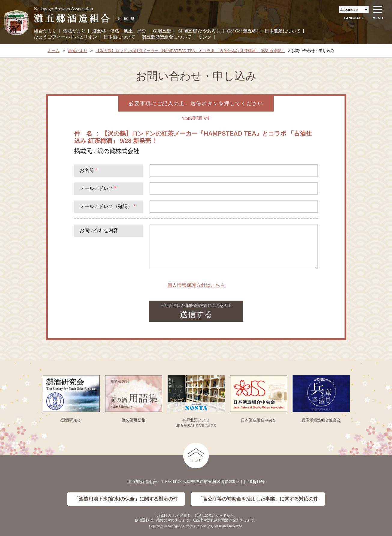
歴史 (142, 31)
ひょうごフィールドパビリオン (65, 37)
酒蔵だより (74, 31)
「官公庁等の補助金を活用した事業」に (258, 499)
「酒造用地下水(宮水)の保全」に (126, 499)
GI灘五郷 (162, 31)
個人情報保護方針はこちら (196, 285)
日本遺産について (283, 31)
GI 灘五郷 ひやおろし (199, 31)
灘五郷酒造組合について (167, 37)
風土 (128, 31)
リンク (205, 37)
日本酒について (119, 37)
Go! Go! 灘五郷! (243, 31)
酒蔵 (115, 31)
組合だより (45, 31)
